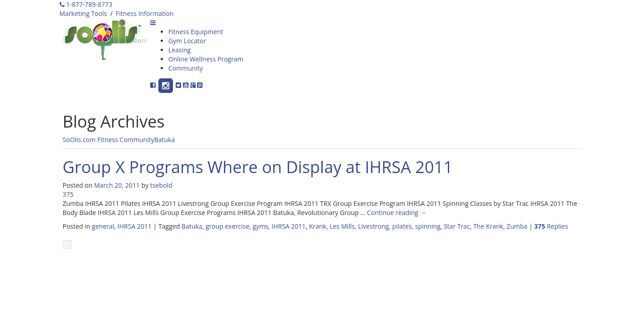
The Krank (488, 226)
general (103, 226)
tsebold (161, 185)
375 (68, 194)
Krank (318, 226)
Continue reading (396, 213)
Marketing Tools (83, 13)
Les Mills (342, 226)
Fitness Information (145, 13)
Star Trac (457, 226)
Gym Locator (187, 41)
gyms (260, 226)
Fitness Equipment (196, 32)
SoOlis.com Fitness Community (109, 140)
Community (186, 68)
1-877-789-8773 (86, 4)
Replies (551, 226)
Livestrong (374, 226)
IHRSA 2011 (134, 226)
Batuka (165, 140)
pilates (402, 226)
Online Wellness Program (206, 59)
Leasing (180, 50)
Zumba (517, 226)
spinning (428, 226)
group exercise (228, 226)
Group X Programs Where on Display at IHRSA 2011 (258, 167)
